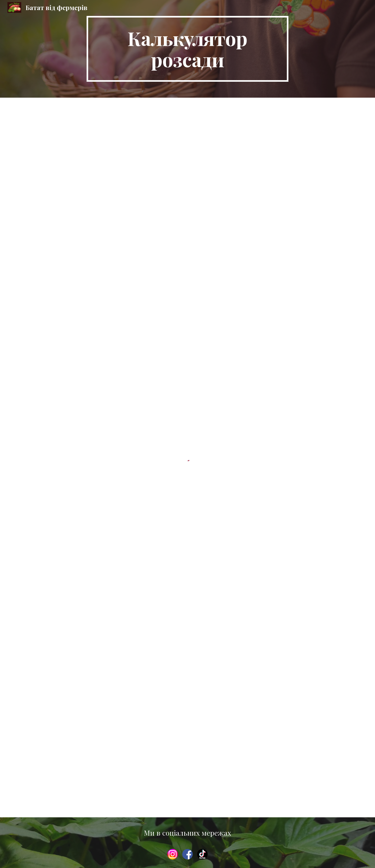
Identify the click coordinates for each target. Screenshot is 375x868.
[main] (187, 49)
